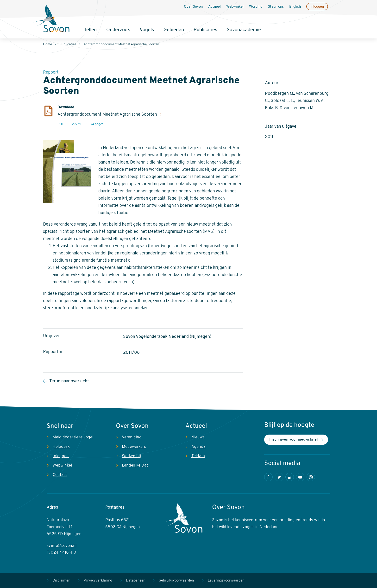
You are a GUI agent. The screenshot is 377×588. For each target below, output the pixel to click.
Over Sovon (193, 7)
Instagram (311, 477)
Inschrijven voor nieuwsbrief (294, 440)
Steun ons (276, 7)
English (295, 7)
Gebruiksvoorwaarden (176, 581)
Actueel (214, 7)
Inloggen (317, 7)
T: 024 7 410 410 (61, 553)
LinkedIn (290, 477)
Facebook (268, 477)
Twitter (279, 477)
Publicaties (205, 30)
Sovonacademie (244, 30)
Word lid (256, 7)
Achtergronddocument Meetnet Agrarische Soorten (107, 115)
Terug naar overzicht (69, 381)
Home (48, 44)
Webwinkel (235, 7)
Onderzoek (118, 30)
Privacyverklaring (98, 581)
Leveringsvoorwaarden (226, 581)
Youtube (300, 477)
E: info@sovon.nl (62, 546)
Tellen (90, 30)
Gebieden (174, 30)
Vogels (147, 30)
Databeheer (135, 581)
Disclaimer (61, 581)
